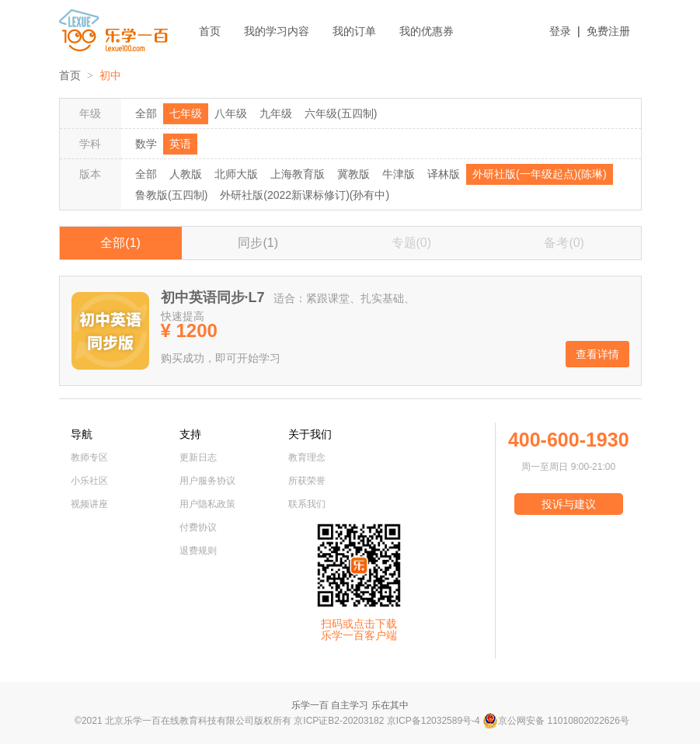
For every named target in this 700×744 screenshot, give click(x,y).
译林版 (444, 174)
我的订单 (354, 31)
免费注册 (608, 31)
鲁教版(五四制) (171, 195)
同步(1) (258, 243)
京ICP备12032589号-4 (434, 721)
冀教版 (353, 174)
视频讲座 (89, 504)
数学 (146, 144)
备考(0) (564, 243)
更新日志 (198, 457)
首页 (210, 31)
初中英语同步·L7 (213, 297)
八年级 (231, 113)
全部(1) (120, 243)
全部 (146, 113)
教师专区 (89, 457)
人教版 (186, 174)
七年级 (186, 113)
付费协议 (198, 527)
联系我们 (307, 504)
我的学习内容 (277, 31)
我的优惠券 (427, 31)
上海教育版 (298, 174)
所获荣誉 (307, 481)
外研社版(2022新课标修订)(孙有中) (305, 195)
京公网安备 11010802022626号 (556, 721)
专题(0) (412, 243)
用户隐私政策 (207, 504)
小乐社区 (89, 481)
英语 (180, 144)
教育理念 (307, 457)
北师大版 (236, 174)
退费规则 (198, 551)
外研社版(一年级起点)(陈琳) (540, 174)
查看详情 (597, 354)
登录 (560, 31)
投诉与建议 (569, 504)
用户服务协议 (207, 481)
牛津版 (399, 174)
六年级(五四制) (341, 113)
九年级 (276, 113)
